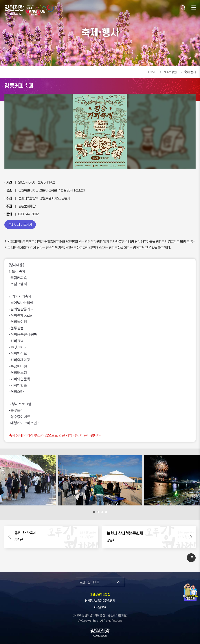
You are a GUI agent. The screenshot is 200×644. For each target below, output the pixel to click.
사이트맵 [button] (193, 8)
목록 (191, 558)
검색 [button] (182, 8)
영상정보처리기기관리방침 (100, 601)
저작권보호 (100, 607)
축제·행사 (190, 72)
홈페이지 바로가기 (20, 225)
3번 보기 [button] (102, 512)
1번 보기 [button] (94, 512)
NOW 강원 (170, 72)
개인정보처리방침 (100, 595)
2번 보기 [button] (98, 512)
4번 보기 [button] (106, 512)
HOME (152, 72)
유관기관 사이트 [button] (89, 582)
